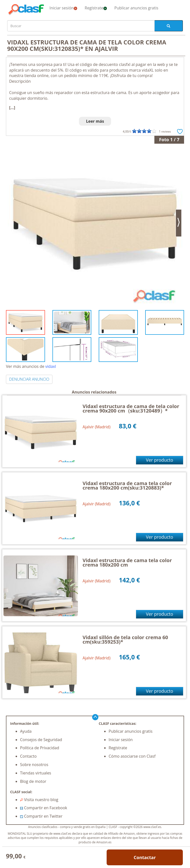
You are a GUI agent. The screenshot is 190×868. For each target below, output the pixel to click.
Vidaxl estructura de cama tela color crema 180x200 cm (127, 562)
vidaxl (51, 366)
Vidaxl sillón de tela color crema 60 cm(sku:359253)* (125, 640)
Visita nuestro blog (39, 800)
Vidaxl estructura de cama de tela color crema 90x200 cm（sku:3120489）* (131, 408)
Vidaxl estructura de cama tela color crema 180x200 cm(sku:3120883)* (127, 485)
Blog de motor (33, 781)
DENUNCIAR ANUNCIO (29, 379)
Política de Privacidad (40, 748)
